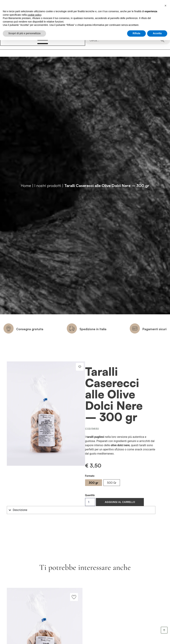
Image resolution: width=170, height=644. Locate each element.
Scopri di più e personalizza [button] (24, 33)
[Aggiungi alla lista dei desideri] (80, 367)
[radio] (94, 483)
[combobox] (125, 40)
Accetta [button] (157, 33)
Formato (90, 476)
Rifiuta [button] (137, 33)
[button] (165, 6)
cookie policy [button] (34, 15)
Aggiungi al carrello (120, 502)
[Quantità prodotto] (90, 502)
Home (26, 186)
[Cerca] (163, 40)
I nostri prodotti (48, 186)
